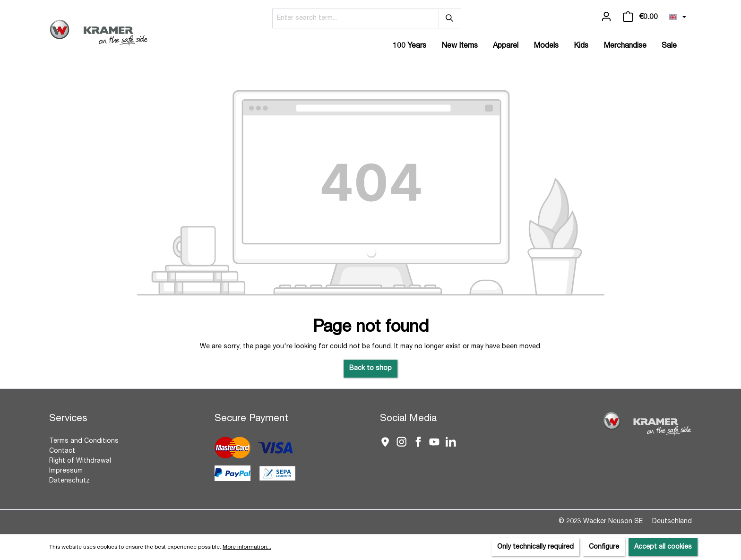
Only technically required (535, 547)
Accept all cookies (663, 547)
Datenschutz (69, 481)
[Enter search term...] (356, 18)
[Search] (450, 18)
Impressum (66, 471)
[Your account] (606, 17)
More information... (247, 547)
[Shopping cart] (640, 17)
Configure (604, 547)
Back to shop (370, 369)
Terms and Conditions (84, 441)
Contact (62, 451)
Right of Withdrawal (80, 461)
